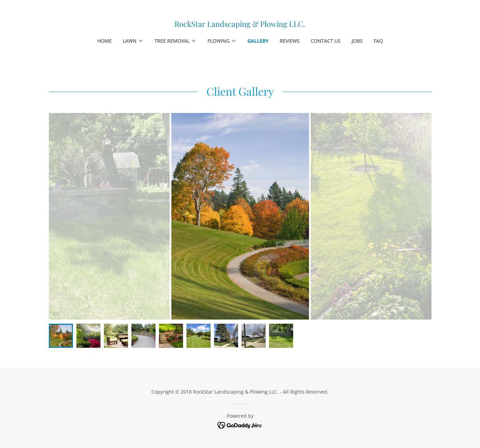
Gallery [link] (258, 41)
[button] (133, 41)
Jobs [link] (357, 41)
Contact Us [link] (326, 41)
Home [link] (105, 41)
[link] (240, 25)
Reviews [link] (290, 41)
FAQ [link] (378, 41)
